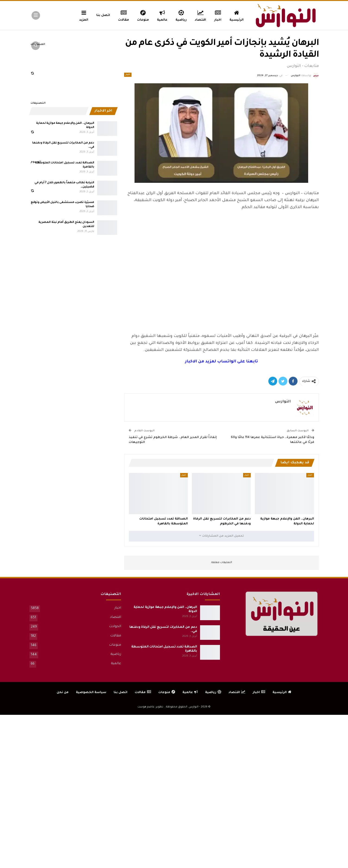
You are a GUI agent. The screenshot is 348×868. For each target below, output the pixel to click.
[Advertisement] (221, 298)
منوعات (143, 15)
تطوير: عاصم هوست (150, 707)
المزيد (84, 15)
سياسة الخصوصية (91, 692)
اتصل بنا (103, 15)
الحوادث (115, 627)
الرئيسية (237, 15)
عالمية (162, 15)
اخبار (218, 15)
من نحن (63, 692)
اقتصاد (200, 15)
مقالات (124, 15)
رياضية (181, 15)
